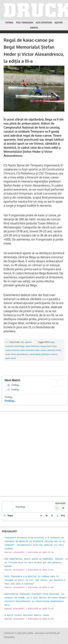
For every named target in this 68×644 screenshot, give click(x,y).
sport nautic (11, 358)
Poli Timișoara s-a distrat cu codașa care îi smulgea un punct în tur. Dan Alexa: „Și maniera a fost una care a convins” (35, 580)
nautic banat (35, 354)
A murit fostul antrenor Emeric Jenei (27, 615)
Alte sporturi (26, 342)
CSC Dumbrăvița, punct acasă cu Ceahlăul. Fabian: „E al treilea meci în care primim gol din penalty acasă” (36, 563)
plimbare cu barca (50, 354)
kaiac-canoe (41, 350)
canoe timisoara (32, 346)
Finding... (10, 401)
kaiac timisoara (27, 350)
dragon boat (46, 346)
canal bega (19, 346)
